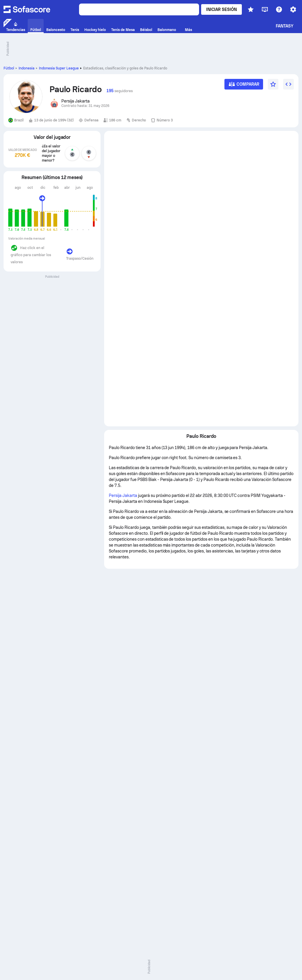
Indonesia (27, 68)
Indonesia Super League (59, 68)
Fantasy (285, 26)
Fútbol (9, 68)
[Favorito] (273, 84)
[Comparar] (244, 86)
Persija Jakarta (123, 495)
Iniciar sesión (221, 9)
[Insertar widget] (288, 84)
